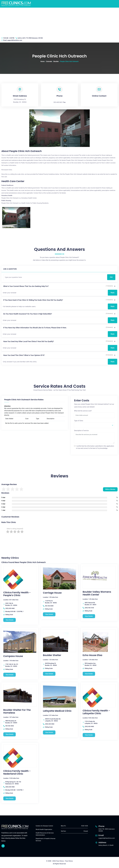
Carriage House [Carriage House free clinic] (52, 593)
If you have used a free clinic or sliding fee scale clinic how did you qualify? (33, 300)
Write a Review (110, 489)
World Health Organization (44, 829)
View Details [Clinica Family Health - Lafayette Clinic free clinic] (89, 735)
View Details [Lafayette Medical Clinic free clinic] (49, 732)
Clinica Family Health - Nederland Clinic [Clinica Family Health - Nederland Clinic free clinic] (17, 772)
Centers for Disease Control (44, 826)
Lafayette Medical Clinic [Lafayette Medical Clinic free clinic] (57, 711)
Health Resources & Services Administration (45, 834)
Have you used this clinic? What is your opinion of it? (24, 355)
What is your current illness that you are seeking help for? (26, 286)
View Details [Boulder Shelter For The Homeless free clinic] (10, 734)
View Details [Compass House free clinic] (10, 675)
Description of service (81, 431)
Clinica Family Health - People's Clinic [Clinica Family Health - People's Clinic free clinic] (17, 594)
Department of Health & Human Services (46, 840)
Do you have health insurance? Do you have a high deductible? (28, 314)
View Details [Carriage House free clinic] (49, 614)
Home (43, 61)
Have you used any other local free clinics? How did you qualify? (29, 341)
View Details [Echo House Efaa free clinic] (89, 674)
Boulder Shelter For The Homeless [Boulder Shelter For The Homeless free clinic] (17, 711)
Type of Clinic (79, 421)
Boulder (56, 61)
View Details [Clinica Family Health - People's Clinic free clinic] (10, 620)
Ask (111, 277)
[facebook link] (3, 846)
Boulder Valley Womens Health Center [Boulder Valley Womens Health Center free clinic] (97, 593)
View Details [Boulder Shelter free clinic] (49, 674)
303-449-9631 (58, 102)
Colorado (49, 61)
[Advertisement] (59, 22)
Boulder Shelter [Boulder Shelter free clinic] (52, 655)
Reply (113, 293)
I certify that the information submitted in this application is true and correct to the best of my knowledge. (95, 447)
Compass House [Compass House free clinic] (13, 656)
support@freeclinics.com (15, 40)
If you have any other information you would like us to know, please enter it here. (35, 328)
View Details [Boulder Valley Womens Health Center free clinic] (89, 616)
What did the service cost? (83, 411)
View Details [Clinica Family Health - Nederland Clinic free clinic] (10, 798)
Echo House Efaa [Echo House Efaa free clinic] (92, 655)
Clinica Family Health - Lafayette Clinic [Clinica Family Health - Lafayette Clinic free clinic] (96, 712)
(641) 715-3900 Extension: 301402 (33, 38)
